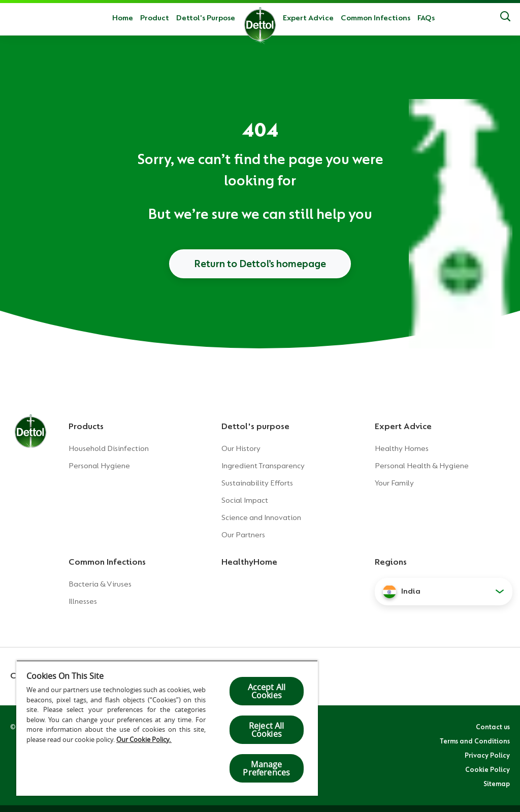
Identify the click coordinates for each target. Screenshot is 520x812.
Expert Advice (308, 18)
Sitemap (497, 784)
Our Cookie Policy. (144, 739)
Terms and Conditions (475, 741)
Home (123, 18)
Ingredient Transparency (263, 466)
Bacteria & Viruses (100, 584)
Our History (241, 448)
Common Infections (376, 18)
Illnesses (83, 601)
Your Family (394, 483)
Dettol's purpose (255, 426)
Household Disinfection (109, 448)
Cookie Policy (487, 769)
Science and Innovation (261, 517)
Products (86, 426)
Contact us (493, 727)
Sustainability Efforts (257, 483)
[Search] (505, 18)
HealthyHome (249, 562)
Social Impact (245, 500)
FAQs (426, 18)
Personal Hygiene (99, 466)
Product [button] (155, 18)
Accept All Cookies (267, 691)
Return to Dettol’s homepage (260, 264)
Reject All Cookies (267, 730)
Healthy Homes (402, 448)
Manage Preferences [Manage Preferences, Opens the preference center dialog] (266, 768)
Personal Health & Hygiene (422, 466)
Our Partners (243, 535)
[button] (444, 592)
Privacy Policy (487, 755)
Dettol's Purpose (206, 18)
